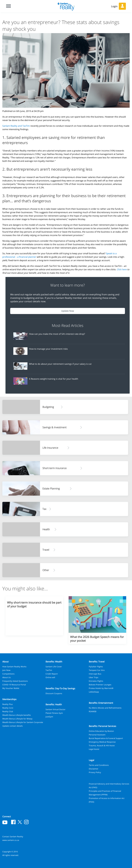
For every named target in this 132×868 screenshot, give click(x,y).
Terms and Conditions (99, 765)
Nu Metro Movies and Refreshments (105, 708)
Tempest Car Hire (97, 670)
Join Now (6, 670)
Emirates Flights (96, 681)
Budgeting (48, 407)
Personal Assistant (97, 735)
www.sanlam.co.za (11, 840)
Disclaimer (94, 769)
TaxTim (49, 670)
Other (46, 570)
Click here (122, 270)
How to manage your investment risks (48, 349)
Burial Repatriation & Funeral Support (106, 738)
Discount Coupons (54, 693)
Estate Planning (51, 489)
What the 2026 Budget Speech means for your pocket (97, 639)
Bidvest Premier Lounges (100, 685)
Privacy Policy (95, 772)
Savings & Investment (54, 427)
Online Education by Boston (101, 731)
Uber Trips (94, 677)
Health (46, 529)
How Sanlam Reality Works (14, 667)
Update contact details (13, 726)
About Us (7, 677)
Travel (46, 550)
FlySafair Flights (96, 667)
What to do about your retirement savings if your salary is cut (60, 364)
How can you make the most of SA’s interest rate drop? (57, 334)
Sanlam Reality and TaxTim (16, 126)
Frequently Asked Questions (15, 681)
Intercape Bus (95, 674)
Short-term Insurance (54, 468)
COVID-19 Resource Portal (14, 685)
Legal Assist (94, 749)
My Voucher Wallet (11, 688)
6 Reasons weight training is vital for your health (54, 379)
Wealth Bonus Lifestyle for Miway (17, 719)
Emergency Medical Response (102, 742)
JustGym (49, 717)
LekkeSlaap (94, 692)
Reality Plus (8, 704)
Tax (44, 509)
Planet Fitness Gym (54, 713)
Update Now (68, 311)
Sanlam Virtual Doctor (55, 709)
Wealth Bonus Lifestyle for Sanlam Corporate (23, 722)
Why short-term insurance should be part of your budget (34, 605)
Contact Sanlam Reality (13, 837)
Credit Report (52, 674)
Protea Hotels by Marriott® (101, 688)
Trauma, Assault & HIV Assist (102, 746)
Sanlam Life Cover (54, 667)
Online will (50, 677)
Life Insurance (50, 448)
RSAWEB (93, 711)
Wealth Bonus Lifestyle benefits (17, 715)
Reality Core (8, 708)
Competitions (8, 674)
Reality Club (8, 711)
